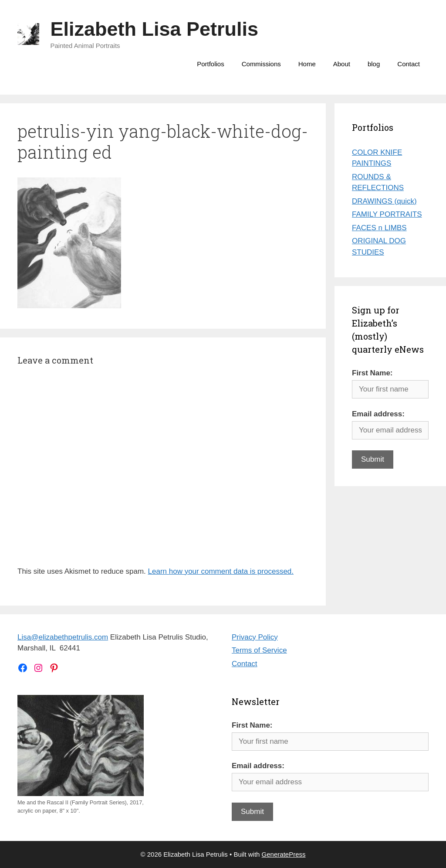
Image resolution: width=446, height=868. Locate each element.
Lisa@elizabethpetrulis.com (63, 637)
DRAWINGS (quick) (384, 201)
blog (374, 64)
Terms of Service (259, 650)
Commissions (261, 64)
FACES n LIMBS (379, 228)
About (342, 64)
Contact (409, 64)
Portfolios (211, 64)
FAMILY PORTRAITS (387, 214)
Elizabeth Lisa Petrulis (155, 29)
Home (307, 64)
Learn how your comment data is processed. (221, 571)
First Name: (372, 373)
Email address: (378, 414)
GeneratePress (284, 854)
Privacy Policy (255, 637)
